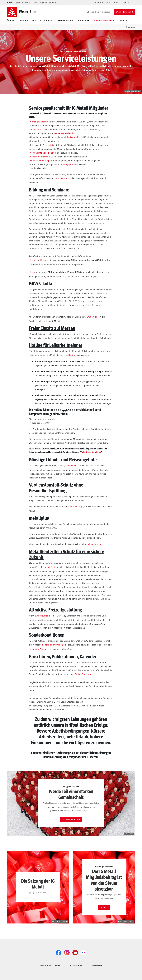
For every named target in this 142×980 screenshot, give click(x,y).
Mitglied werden (124, 12)
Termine (24, 20)
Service (123, 20)
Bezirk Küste (125, 2)
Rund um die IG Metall (104, 20)
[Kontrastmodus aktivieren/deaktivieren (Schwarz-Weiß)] (133, 3)
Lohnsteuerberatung (40, 160)
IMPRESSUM (97, 965)
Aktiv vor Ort (46, 20)
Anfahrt (116, 2)
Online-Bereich (82, 674)
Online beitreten (70, 819)
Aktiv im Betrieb (65, 20)
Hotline (72, 355)
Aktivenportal (26, 3)
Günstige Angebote (39, 121)
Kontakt (109, 2)
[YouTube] (75, 953)
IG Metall (10, 3)
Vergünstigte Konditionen (42, 153)
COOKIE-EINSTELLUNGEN (50, 965)
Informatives (83, 20)
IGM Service (61, 178)
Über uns (11, 20)
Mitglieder (43, 3)
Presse (35, 3)
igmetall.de (53, 3)
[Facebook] (59, 953)
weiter (103, 907)
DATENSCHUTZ (76, 965)
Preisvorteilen (74, 137)
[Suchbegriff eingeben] (98, 12)
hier (42, 260)
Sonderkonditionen (39, 156)
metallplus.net (91, 544)
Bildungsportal (68, 164)
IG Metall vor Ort (98, 2)
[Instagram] (67, 953)
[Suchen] (88, 12)
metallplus (36, 129)
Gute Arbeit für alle (89, 452)
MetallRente (50, 567)
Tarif (34, 20)
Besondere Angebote (39, 649)
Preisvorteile (48, 145)
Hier (31, 260)
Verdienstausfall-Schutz (65, 133)
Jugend (17, 3)
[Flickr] (83, 953)
